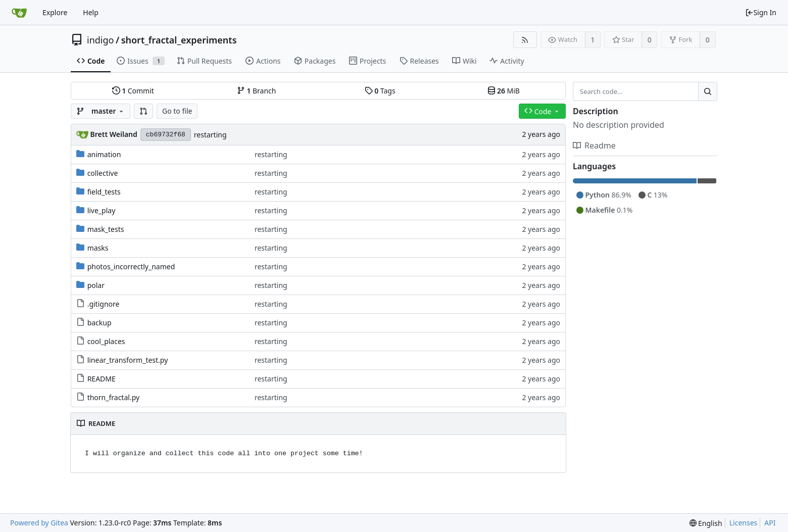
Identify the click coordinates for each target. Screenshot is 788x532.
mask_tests (106, 229)
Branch (257, 91)
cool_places (106, 341)
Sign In (761, 12)
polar (96, 285)
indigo (100, 40)
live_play (102, 210)
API (770, 523)
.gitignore (104, 304)
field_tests (104, 192)
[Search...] (708, 91)
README (102, 379)
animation (104, 154)
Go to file (177, 111)
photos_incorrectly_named (131, 267)
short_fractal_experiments (179, 40)
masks (98, 248)
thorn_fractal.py (113, 397)
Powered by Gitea (39, 523)
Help (91, 12)
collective (103, 173)
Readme (594, 146)
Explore (55, 12)
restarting (210, 135)
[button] (143, 111)
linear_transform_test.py (128, 360)
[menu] (706, 523)
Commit (133, 91)
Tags (380, 91)
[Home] (19, 13)
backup (100, 323)
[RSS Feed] (525, 40)
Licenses (744, 523)
